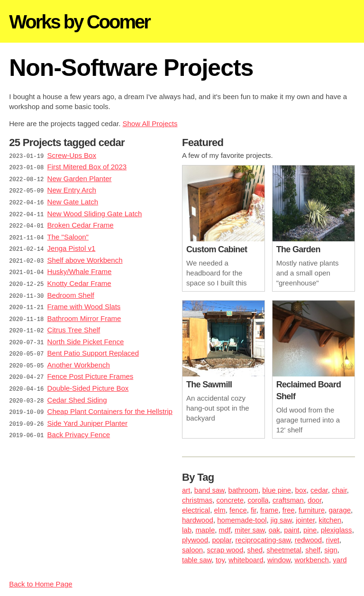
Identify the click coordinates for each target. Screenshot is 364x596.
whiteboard (246, 560)
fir (254, 510)
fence (238, 510)
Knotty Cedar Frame (79, 278)
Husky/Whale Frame (80, 267)
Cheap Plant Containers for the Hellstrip (110, 400)
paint (292, 530)
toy (220, 560)
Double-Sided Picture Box (88, 378)
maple (205, 530)
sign (331, 550)
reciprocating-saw (263, 540)
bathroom (243, 490)
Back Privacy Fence (79, 423)
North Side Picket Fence (86, 334)
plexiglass (337, 530)
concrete (230, 500)
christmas (197, 500)
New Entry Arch (72, 188)
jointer (305, 520)
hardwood (198, 520)
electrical (196, 510)
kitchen (330, 520)
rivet (333, 540)
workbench (312, 560)
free (289, 510)
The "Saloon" (68, 233)
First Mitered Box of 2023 (87, 166)
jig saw (281, 520)
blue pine (277, 490)
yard (340, 560)
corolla (258, 500)
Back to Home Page (41, 584)
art (186, 490)
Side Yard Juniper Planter (88, 411)
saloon (192, 550)
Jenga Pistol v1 (72, 244)
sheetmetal (284, 550)
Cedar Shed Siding (77, 389)
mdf (225, 530)
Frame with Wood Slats (84, 300)
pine (310, 530)
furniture (312, 510)
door (314, 500)
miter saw (250, 530)
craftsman (288, 500)
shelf (313, 550)
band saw (209, 490)
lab (187, 530)
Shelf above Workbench (85, 255)
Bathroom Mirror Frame (84, 311)
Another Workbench (79, 356)
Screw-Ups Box (72, 155)
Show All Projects (150, 124)
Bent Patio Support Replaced (93, 344)
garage (340, 510)
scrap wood (225, 550)
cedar (319, 490)
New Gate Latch (73, 200)
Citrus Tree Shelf (74, 322)
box (301, 490)
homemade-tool (242, 520)
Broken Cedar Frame (81, 222)
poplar (222, 540)
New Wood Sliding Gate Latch (95, 211)
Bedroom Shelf (71, 289)
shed (255, 550)
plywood (195, 540)
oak (274, 530)
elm (220, 510)
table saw (197, 560)
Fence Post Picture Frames (91, 367)
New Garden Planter (80, 178)
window (279, 560)
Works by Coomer (79, 22)
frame (269, 510)
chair (339, 490)
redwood (309, 540)
